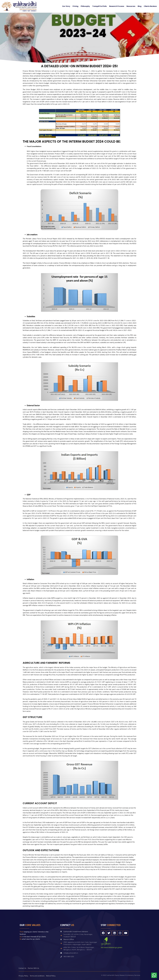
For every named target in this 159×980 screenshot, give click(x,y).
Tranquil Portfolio (100, 6)
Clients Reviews (150, 6)
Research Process (117, 6)
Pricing (75, 6)
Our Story (66, 6)
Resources (131, 6)
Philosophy (85, 6)
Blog (140, 6)
